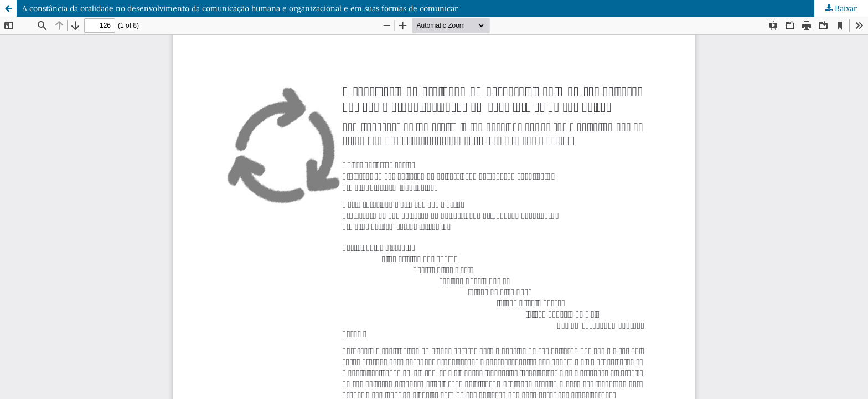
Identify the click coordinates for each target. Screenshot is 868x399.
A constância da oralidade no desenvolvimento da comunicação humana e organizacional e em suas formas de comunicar (240, 8)
